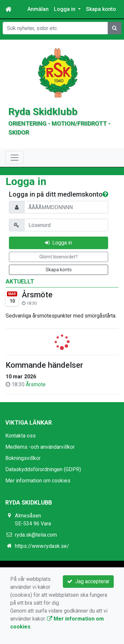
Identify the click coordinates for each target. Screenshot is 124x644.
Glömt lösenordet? (59, 257)
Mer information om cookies (38, 481)
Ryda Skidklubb (43, 112)
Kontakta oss (21, 436)
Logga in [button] (65, 9)
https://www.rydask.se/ (42, 546)
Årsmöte (37, 295)
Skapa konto (101, 9)
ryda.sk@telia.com (36, 535)
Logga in (59, 243)
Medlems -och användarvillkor (40, 447)
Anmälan (38, 9)
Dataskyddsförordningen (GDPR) (43, 469)
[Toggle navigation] (15, 158)
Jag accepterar (88, 581)
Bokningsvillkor (23, 458)
